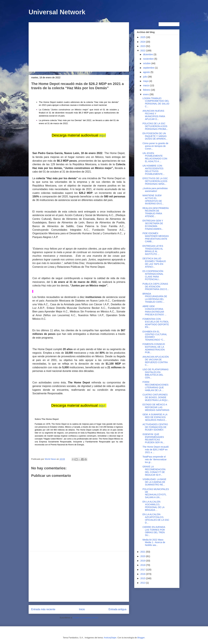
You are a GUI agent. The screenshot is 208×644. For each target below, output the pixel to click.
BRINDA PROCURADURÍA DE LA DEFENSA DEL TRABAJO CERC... (155, 298)
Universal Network (57, 12)
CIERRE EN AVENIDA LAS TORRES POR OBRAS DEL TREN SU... (154, 531)
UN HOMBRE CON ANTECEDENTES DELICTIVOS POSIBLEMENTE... (154, 170)
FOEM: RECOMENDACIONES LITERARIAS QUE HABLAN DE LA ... (156, 386)
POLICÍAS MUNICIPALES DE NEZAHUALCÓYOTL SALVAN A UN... (156, 493)
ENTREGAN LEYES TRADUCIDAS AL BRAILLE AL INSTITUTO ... (153, 250)
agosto (147, 72)
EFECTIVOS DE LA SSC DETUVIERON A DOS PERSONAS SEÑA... (155, 181)
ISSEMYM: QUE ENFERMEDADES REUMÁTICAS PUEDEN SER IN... (154, 438)
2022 (143, 51)
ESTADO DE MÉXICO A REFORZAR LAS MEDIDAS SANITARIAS (156, 407)
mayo (146, 81)
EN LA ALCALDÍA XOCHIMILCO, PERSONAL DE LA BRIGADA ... (153, 506)
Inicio (82, 609)
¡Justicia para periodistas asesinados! (155, 190)
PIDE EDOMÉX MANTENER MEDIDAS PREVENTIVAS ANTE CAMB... (156, 237)
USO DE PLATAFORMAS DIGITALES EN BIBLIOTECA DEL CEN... (156, 374)
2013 (143, 583)
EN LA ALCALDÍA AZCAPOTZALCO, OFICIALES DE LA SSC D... (156, 518)
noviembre (149, 59)
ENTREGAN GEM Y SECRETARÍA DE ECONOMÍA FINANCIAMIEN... (153, 225)
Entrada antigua (117, 609)
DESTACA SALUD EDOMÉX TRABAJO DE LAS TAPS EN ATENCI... (154, 263)
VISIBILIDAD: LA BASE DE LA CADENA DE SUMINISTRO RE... (154, 482)
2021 (143, 552)
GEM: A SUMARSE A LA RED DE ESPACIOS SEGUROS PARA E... (155, 417)
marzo (146, 85)
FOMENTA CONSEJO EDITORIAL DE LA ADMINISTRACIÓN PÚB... (154, 348)
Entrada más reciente (43, 609)
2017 (143, 570)
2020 (143, 556)
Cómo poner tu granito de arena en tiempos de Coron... (155, 146)
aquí (103, 135)
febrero (147, 90)
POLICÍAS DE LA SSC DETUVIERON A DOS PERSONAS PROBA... (155, 126)
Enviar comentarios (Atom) (85, 618)
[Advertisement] (79, 46)
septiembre (149, 68)
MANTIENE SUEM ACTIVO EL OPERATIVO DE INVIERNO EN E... (153, 200)
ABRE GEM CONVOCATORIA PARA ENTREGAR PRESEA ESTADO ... (154, 310)
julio (145, 77)
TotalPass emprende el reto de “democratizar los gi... (155, 459)
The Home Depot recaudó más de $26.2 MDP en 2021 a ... (156, 450)
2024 (143, 42)
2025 (143, 37)
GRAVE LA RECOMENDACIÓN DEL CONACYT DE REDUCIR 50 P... (154, 471)
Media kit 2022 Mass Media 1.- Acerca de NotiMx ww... (154, 542)
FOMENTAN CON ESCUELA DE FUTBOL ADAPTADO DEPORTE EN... (156, 323)
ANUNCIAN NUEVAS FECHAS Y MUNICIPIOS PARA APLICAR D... (154, 115)
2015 (143, 578)
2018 (143, 565)
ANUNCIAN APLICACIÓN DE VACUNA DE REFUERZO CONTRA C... (156, 361)
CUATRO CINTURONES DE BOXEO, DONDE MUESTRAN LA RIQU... (156, 397)
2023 (143, 46)
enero (146, 94)
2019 (143, 561)
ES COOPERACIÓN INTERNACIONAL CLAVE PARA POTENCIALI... (153, 275)
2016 (143, 574)
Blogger (141, 638)
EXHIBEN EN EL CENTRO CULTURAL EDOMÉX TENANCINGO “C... (155, 336)
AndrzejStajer (110, 638)
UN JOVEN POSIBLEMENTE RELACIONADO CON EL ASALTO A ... (155, 157)
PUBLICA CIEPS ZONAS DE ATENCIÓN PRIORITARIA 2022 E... (156, 287)
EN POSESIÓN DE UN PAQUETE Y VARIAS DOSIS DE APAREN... (155, 136)
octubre (147, 63)
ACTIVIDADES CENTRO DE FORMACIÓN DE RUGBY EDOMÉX (155, 427)
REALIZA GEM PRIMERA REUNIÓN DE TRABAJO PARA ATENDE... (156, 212)
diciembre (148, 54)
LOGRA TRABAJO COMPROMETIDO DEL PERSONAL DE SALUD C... (156, 102)
